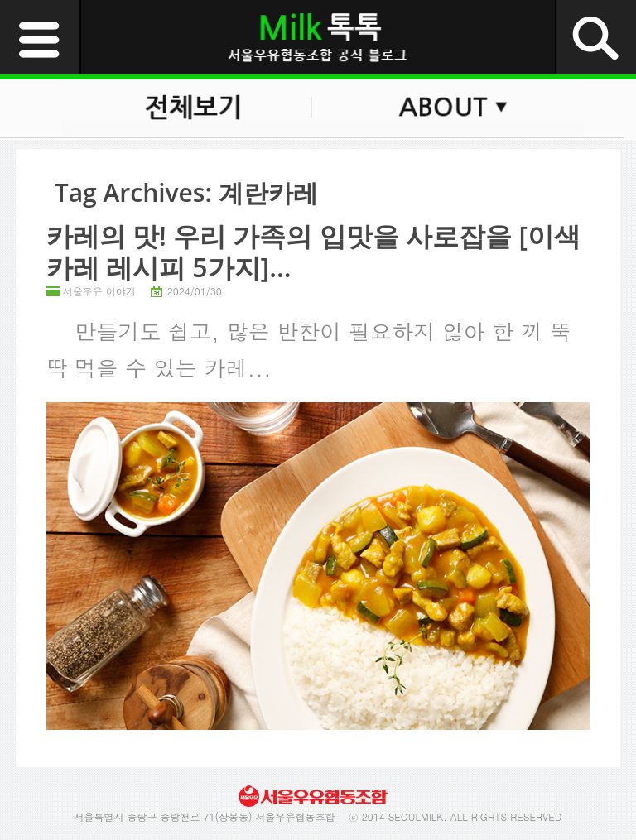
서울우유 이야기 (99, 291)
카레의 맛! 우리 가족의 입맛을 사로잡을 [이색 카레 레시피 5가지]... (313, 251)
